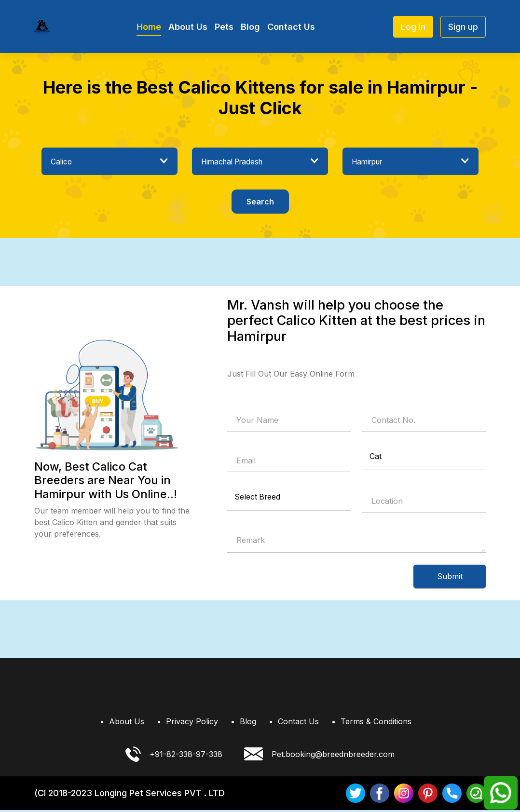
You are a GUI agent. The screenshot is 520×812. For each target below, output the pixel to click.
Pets (224, 27)
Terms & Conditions (376, 723)
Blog (250, 27)
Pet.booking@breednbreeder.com (319, 756)
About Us (188, 27)
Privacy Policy (192, 723)
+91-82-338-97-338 (174, 756)
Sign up (463, 27)
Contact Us (291, 27)
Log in (413, 27)
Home (149, 27)
